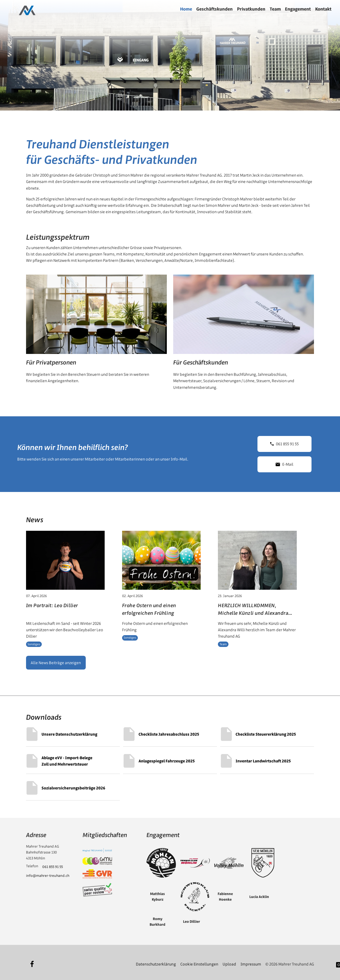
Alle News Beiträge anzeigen (56, 660)
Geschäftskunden (214, 9)
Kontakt (323, 9)
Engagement (298, 9)
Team (275, 9)
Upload (229, 961)
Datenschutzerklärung (156, 961)
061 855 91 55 (284, 441)
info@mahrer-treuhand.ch (48, 873)
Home (186, 9)
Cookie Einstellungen (199, 961)
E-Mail (284, 461)
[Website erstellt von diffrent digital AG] (338, 962)
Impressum (251, 961)
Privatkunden (251, 9)
